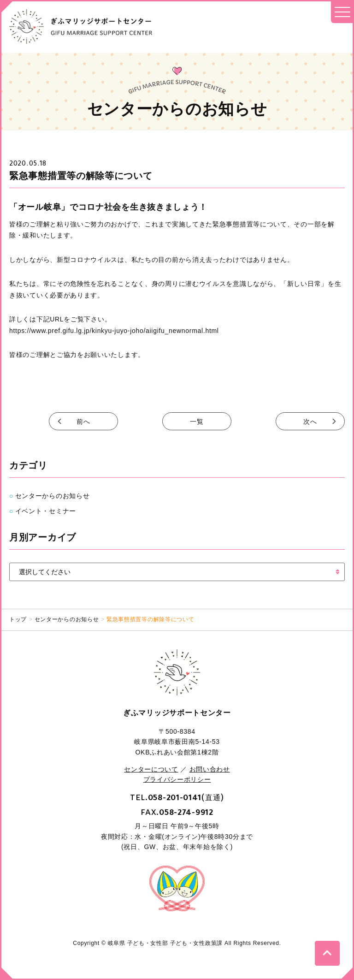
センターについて (151, 769)
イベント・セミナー (46, 511)
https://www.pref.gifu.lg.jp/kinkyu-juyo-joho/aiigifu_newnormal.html (114, 331)
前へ (83, 422)
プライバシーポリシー (177, 779)
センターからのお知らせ (53, 496)
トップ (18, 619)
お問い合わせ (210, 769)
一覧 (197, 422)
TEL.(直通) (177, 797)
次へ (310, 422)
